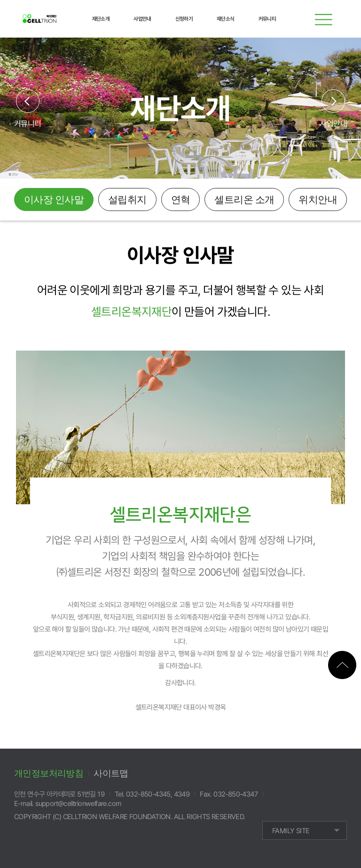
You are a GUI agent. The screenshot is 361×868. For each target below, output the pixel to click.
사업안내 (333, 123)
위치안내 (318, 200)
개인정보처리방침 (49, 773)
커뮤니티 (28, 123)
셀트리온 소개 (244, 200)
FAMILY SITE (291, 831)
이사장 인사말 (54, 200)
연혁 (181, 200)
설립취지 (127, 200)
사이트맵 (111, 773)
